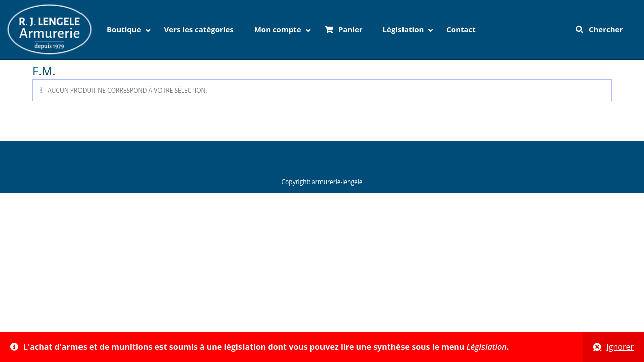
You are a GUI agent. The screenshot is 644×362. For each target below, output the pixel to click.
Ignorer (620, 347)
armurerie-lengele (337, 182)
